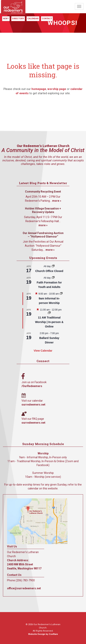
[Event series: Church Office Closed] (53, 266)
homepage (39, 89)
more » (57, 201)
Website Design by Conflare (43, 634)
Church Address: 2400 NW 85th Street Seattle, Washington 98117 (24, 564)
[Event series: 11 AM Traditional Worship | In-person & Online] (49, 313)
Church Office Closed (49, 271)
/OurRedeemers (32, 386)
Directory (18, 19)
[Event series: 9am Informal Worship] (61, 294)
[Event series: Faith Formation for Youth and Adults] (53, 278)
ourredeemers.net (33, 405)
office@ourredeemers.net (24, 588)
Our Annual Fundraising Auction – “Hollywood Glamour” (43, 235)
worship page (57, 89)
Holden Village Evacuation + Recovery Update (43, 210)
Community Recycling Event (43, 192)
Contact (47, 19)
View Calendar (43, 351)
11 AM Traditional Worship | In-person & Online (49, 322)
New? (6, 19)
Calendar (33, 19)
